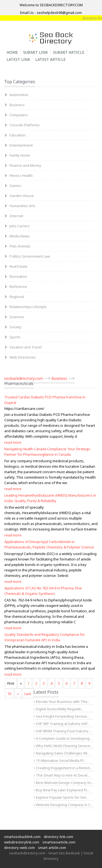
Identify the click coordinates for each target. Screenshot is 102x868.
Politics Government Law (30, 256)
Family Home (20, 155)
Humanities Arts (22, 206)
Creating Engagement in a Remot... (63, 768)
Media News (20, 236)
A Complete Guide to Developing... (63, 738)
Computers (19, 115)
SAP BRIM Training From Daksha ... (63, 731)
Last (28, 694)
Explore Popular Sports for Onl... (61, 797)
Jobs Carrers (20, 226)
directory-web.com (19, 848)
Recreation (18, 276)
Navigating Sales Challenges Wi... (62, 753)
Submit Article (69, 52)
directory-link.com (58, 837)
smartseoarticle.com (59, 842)
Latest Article (50, 59)
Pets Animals (20, 246)
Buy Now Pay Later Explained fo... (62, 790)
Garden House (22, 196)
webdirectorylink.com (22, 842)
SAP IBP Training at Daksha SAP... (62, 724)
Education (18, 135)
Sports (15, 337)
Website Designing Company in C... (63, 805)
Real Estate (18, 266)
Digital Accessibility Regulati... (58, 709)
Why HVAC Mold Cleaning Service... (63, 746)
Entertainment (21, 145)
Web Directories (23, 357)
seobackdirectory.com (24, 378)
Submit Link (35, 52)
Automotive (19, 95)
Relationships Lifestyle (28, 307)
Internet (16, 216)
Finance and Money (25, 165)
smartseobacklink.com (22, 837)
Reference (18, 287)
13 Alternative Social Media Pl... (60, 760)
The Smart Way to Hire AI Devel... (62, 775)
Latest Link (18, 59)
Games (15, 186)
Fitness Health (21, 175)
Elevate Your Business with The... (62, 702)
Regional (17, 297)
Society (16, 327)
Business (17, 105)
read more (13, 442)
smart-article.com (52, 848)
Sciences (17, 317)
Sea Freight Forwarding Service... (61, 716)
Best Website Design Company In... (64, 783)
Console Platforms (25, 125)
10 (9, 694)
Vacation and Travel (26, 347)
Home (12, 52)
